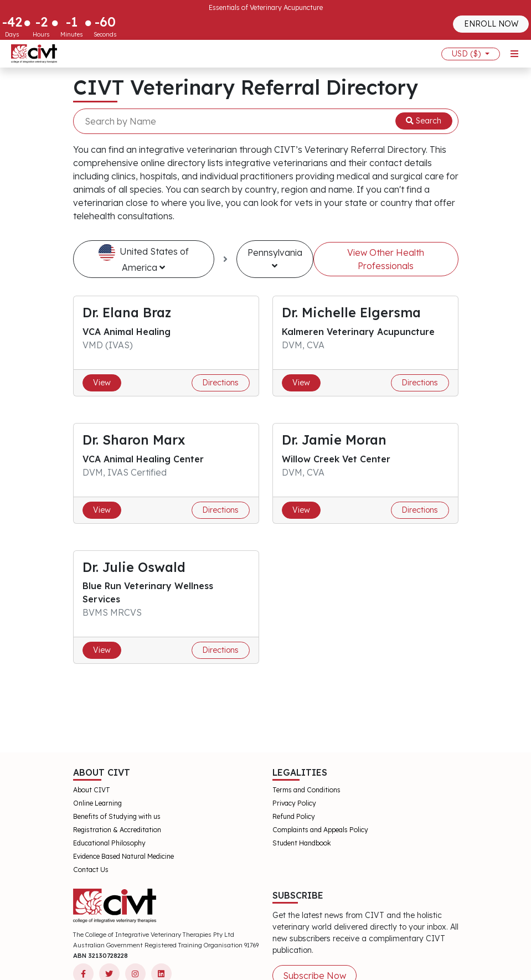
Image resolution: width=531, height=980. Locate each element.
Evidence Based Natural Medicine (123, 856)
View (102, 383)
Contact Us (91, 870)
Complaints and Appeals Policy (320, 830)
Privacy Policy (294, 803)
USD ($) (467, 54)
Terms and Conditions (306, 790)
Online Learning (97, 803)
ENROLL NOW (491, 24)
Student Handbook (302, 843)
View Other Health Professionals (386, 259)
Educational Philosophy (109, 843)
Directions (220, 383)
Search (424, 121)
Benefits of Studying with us (117, 816)
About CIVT (92, 790)
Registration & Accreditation (117, 830)
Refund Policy (294, 816)
